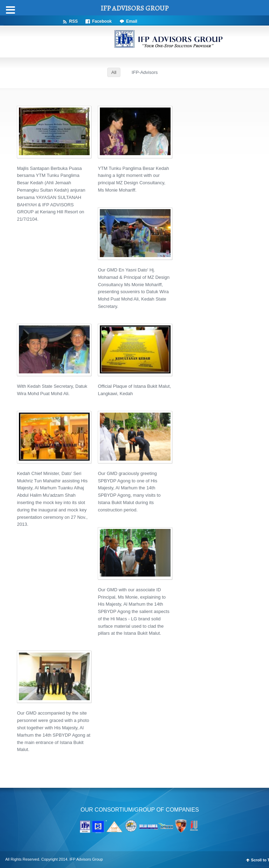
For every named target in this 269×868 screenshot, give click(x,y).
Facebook (102, 21)
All (114, 72)
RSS (73, 21)
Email (132, 21)
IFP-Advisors (145, 72)
